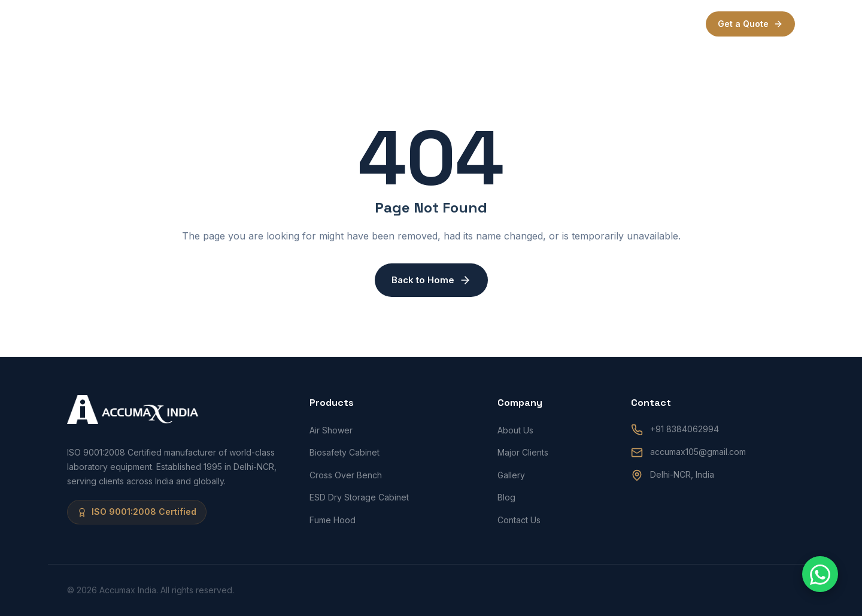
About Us (515, 430)
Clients (477, 24)
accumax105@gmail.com (698, 452)
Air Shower (331, 430)
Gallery (511, 475)
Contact (575, 24)
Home (324, 24)
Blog (506, 497)
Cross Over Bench (346, 475)
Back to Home (431, 280)
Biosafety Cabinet (345, 452)
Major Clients (523, 452)
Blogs (525, 24)
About (370, 24)
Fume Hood (333, 520)
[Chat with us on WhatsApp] (820, 574)
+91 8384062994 (685, 429)
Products (423, 24)
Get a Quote (750, 24)
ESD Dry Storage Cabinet (359, 497)
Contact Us (519, 520)
